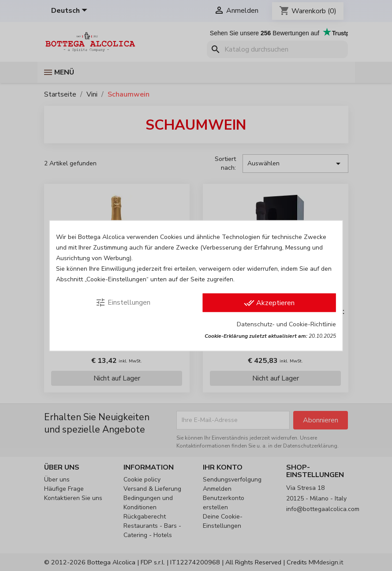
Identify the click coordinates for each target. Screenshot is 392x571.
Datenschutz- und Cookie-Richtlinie (286, 324)
